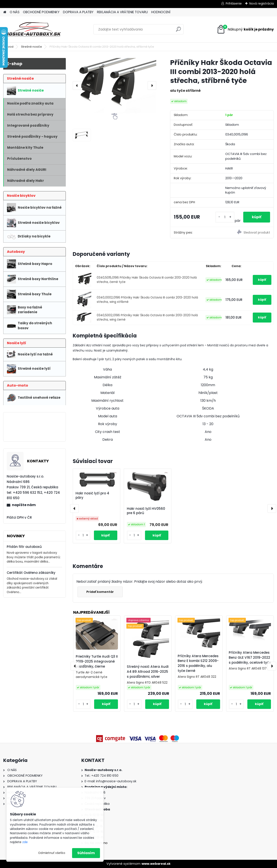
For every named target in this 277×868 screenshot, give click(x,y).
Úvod (10, 47)
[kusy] (225, 217)
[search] (178, 31)
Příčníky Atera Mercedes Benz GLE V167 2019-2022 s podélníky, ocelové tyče (250, 657)
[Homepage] (5, 12)
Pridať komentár (100, 592)
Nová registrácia (262, 3)
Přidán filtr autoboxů (24, 547)
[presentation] (77, 86)
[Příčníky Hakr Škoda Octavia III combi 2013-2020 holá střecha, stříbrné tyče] (114, 86)
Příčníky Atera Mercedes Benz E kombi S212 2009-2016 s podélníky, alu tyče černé (198, 663)
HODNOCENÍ (161, 12)
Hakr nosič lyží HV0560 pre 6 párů (146, 511)
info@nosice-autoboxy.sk (116, 781)
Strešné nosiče (31, 47)
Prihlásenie (234, 3)
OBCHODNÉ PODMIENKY (41, 12)
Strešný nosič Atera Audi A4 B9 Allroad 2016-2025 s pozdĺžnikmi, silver (148, 672)
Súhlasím (86, 853)
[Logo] (33, 29)
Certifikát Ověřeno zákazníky (31, 573)
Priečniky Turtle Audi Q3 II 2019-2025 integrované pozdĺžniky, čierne (97, 661)
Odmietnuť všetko (52, 853)
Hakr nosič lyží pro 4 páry (92, 495)
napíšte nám (24, 505)
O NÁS (15, 12)
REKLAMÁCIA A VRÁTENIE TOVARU (122, 12)
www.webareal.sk (156, 864)
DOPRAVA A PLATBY (78, 12)
